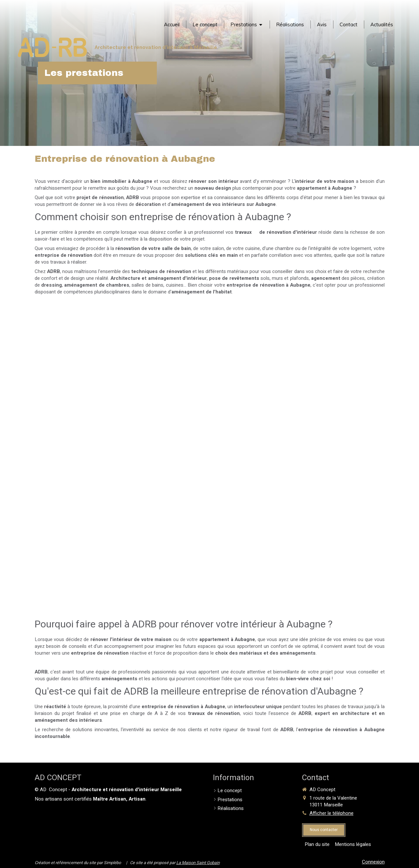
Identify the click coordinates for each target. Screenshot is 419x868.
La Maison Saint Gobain (198, 863)
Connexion (373, 862)
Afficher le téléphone (332, 813)
